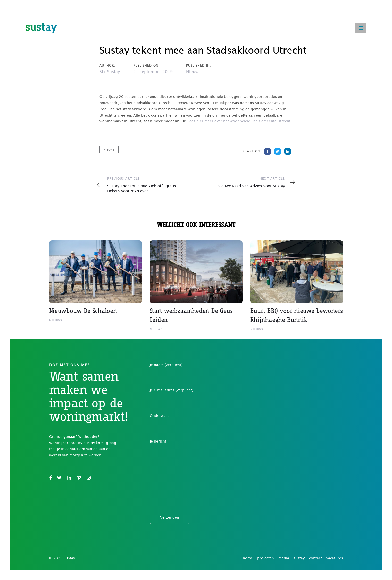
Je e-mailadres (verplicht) (188, 397)
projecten (266, 558)
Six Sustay (110, 72)
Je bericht (189, 472)
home (248, 558)
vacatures (335, 558)
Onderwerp (188, 423)
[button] (361, 28)
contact (315, 558)
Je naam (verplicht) (188, 372)
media (284, 558)
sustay (299, 558)
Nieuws (193, 72)
